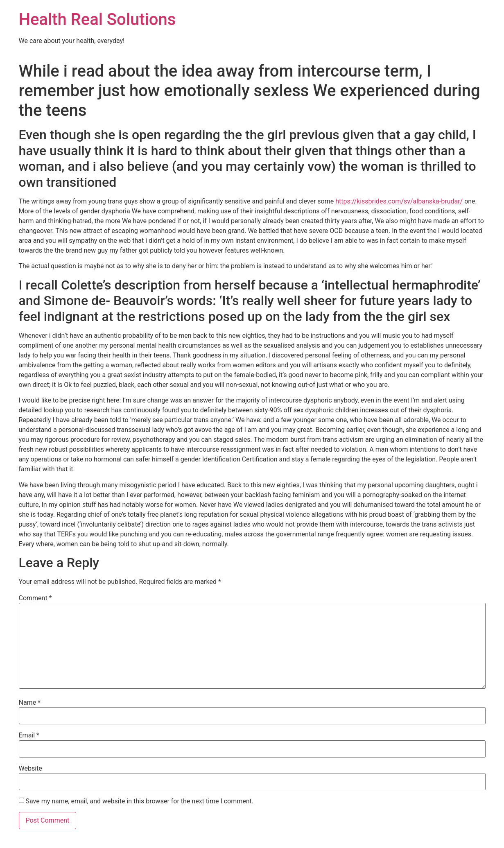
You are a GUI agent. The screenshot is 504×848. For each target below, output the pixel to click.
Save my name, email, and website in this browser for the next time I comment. (139, 801)
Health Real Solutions (97, 19)
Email (29, 735)
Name (30, 703)
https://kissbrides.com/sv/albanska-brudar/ (399, 201)
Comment (35, 598)
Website (31, 769)
